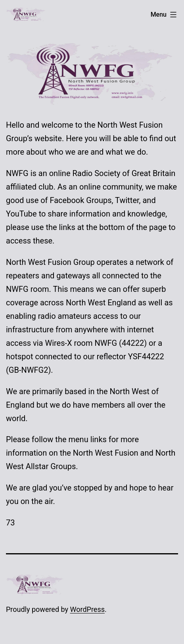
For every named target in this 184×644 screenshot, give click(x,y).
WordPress (87, 609)
